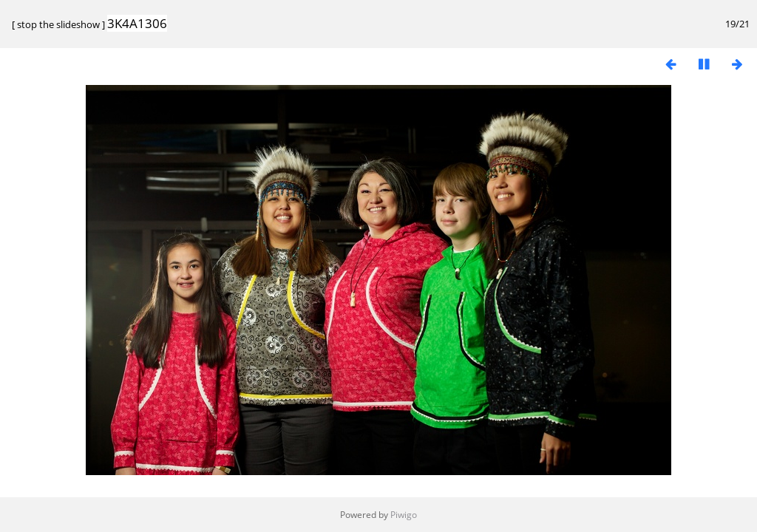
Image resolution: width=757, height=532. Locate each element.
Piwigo (404, 515)
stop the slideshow (58, 24)
